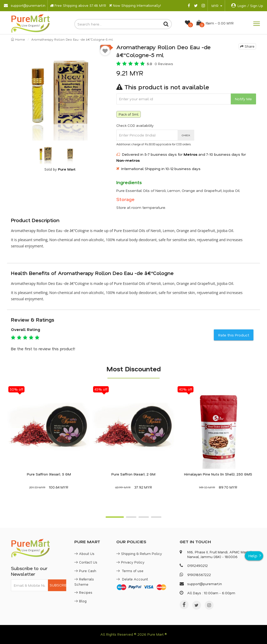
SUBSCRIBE (58, 585)
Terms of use (130, 571)
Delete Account (132, 579)
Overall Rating (26, 329)
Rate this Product (234, 335)
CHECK (186, 135)
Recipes (83, 592)
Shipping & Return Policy (139, 554)
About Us (84, 554)
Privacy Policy (130, 562)
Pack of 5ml (129, 114)
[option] (60, 92)
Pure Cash (85, 571)
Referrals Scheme (84, 582)
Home (18, 39)
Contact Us (86, 562)
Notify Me (243, 99)
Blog (80, 601)
